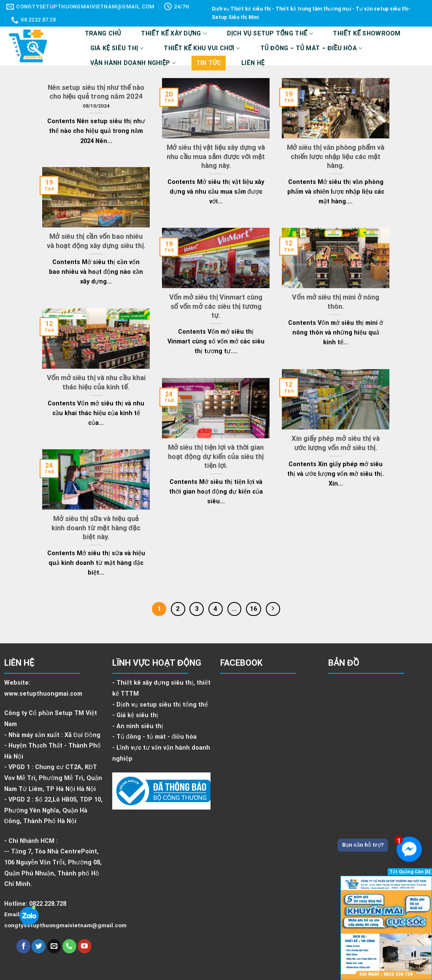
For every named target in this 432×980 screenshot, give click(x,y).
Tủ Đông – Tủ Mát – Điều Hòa (312, 48)
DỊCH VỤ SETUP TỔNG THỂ (270, 34)
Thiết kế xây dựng (174, 34)
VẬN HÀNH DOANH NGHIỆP (133, 63)
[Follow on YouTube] (85, 946)
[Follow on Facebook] (23, 946)
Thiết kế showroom (367, 34)
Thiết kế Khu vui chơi (202, 48)
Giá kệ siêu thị (117, 48)
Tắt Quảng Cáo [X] (410, 872)
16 (254, 609)
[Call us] (69, 946)
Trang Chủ (103, 34)
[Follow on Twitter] (39, 946)
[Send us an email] (54, 946)
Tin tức (209, 63)
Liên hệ (253, 63)
